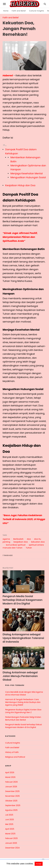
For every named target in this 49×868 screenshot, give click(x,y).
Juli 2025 (9, 815)
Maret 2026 (10, 777)
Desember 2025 (12, 791)
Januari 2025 (11, 843)
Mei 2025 (9, 824)
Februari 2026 (11, 782)
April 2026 (10, 772)
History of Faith (12, 752)
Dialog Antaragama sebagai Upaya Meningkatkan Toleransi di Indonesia (23, 638)
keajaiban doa (21, 542)
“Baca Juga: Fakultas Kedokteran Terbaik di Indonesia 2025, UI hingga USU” (24, 519)
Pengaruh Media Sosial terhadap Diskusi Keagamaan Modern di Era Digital (23, 600)
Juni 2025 (10, 819)
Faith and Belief (19, 11)
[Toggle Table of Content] (5, 145)
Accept (39, 864)
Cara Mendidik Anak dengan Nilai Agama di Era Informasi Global (24, 693)
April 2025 (10, 829)
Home (6, 11)
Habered (8, 75)
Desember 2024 (12, 848)
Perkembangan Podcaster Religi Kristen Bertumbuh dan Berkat (23, 718)
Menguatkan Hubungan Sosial (28, 177)
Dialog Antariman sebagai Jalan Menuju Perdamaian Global (20, 676)
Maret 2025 (10, 834)
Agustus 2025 (11, 810)
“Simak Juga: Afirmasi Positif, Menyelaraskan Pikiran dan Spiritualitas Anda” (21, 237)
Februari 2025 (11, 838)
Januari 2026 (11, 786)
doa (29, 539)
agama (6, 539)
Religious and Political (15, 757)
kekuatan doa (38, 542)
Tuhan (29, 548)
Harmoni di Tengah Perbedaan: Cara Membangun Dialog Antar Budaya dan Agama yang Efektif (23, 702)
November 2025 (12, 796)
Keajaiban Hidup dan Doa (20, 185)
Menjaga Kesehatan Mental (27, 173)
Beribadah (18, 539)
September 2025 (13, 805)
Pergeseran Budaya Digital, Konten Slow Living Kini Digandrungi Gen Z (23, 711)
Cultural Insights (37, 11)
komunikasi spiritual (16, 545)
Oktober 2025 (11, 801)
